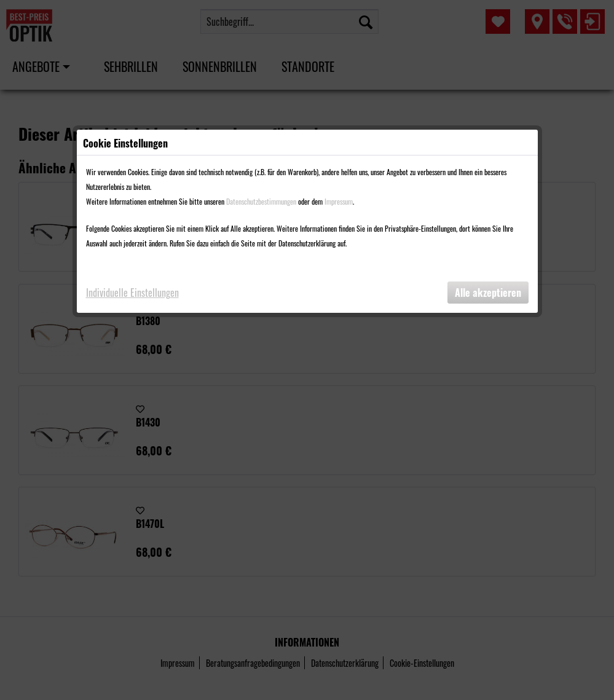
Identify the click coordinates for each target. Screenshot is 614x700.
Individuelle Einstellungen (132, 293)
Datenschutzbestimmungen (261, 201)
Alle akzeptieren (488, 293)
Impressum (339, 201)
